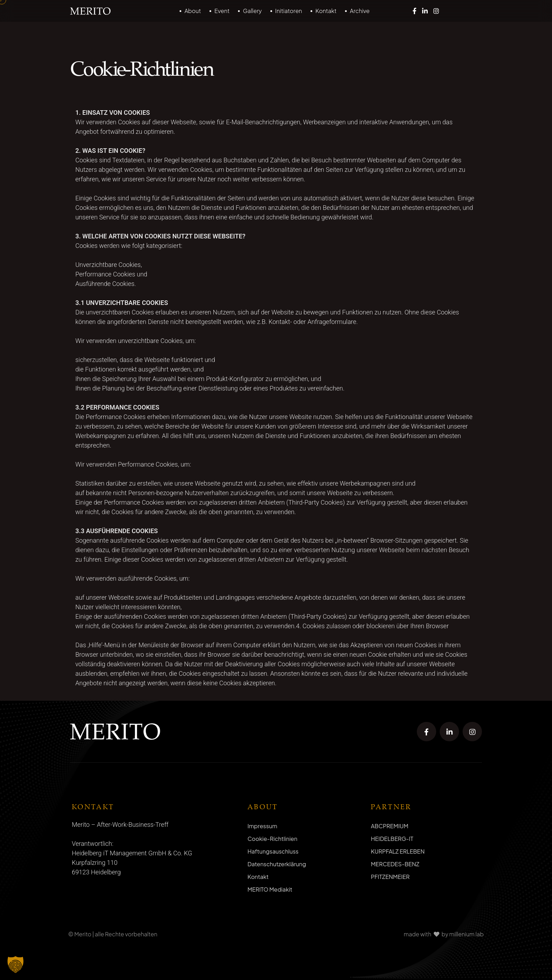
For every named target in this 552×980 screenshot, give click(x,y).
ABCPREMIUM (389, 826)
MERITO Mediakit (270, 889)
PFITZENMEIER (390, 877)
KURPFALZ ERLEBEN (398, 851)
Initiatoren (289, 11)
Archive (360, 11)
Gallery (252, 11)
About (193, 11)
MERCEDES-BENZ (395, 864)
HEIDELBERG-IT (392, 839)
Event (222, 11)
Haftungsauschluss (273, 851)
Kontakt (326, 11)
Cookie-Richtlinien (272, 839)
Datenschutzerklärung (277, 864)
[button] (15, 965)
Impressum (262, 826)
